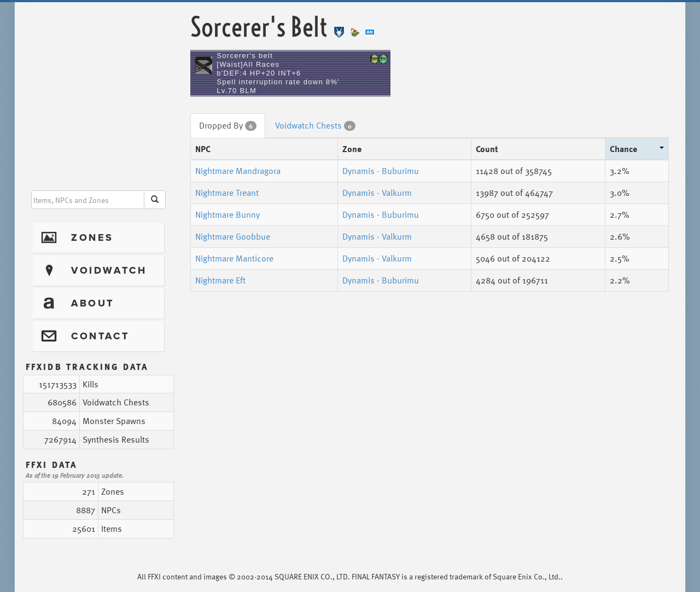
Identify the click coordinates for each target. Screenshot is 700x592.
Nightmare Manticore (234, 258)
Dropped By (228, 125)
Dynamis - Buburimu (381, 171)
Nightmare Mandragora (238, 171)
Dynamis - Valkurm (377, 193)
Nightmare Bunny (227, 214)
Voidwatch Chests (315, 125)
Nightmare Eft (220, 280)
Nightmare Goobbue (233, 236)
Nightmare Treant (227, 193)
